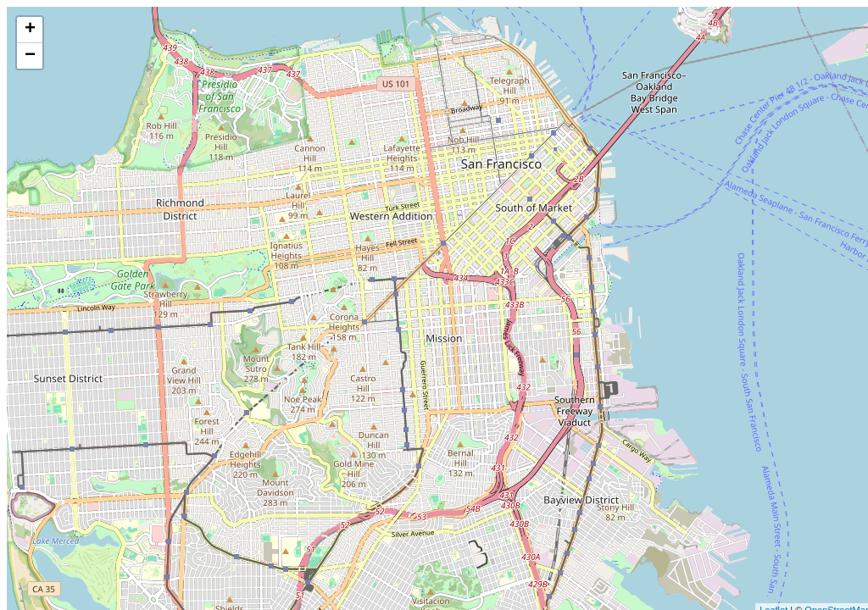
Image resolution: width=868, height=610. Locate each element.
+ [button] (30, 30)
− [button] (30, 56)
